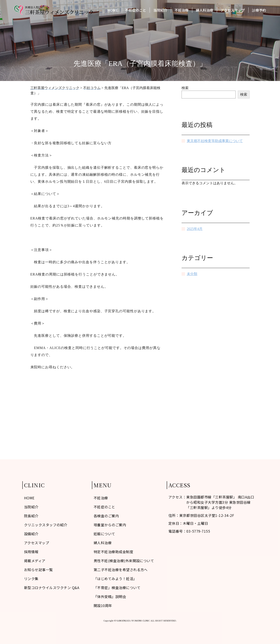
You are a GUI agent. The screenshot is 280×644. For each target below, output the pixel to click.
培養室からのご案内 (110, 525)
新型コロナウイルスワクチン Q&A (52, 588)
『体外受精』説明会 (110, 597)
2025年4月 (195, 229)
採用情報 (31, 552)
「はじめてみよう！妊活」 (115, 579)
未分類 (192, 274)
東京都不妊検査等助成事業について (215, 141)
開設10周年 (103, 605)
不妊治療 (182, 11)
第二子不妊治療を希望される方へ (121, 570)
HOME (113, 11)
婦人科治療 (205, 11)
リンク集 (31, 579)
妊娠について (104, 534)
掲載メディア (35, 561)
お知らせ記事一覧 (38, 570)
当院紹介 (160, 11)
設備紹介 (31, 534)
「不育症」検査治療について (117, 588)
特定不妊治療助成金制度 (113, 552)
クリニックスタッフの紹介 (46, 525)
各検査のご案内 (106, 516)
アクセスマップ (233, 11)
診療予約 (259, 11)
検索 (185, 88)
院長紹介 (31, 516)
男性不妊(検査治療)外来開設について (124, 561)
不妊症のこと (136, 11)
